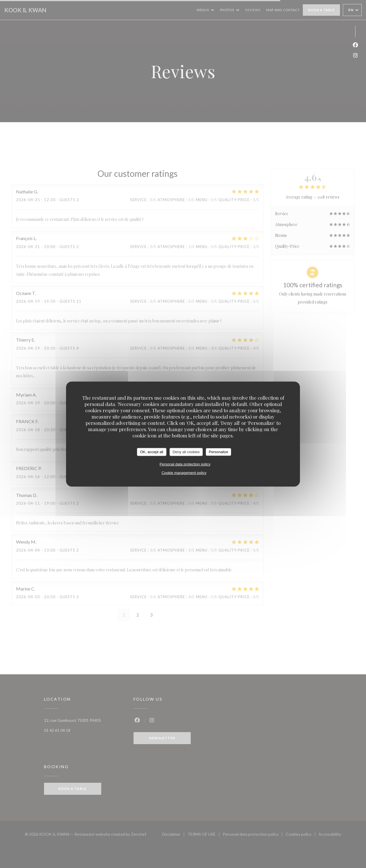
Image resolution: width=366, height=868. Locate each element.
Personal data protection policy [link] (185, 464)
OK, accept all (152, 452)
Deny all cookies (186, 452)
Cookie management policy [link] (184, 472)
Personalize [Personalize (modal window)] (218, 452)
